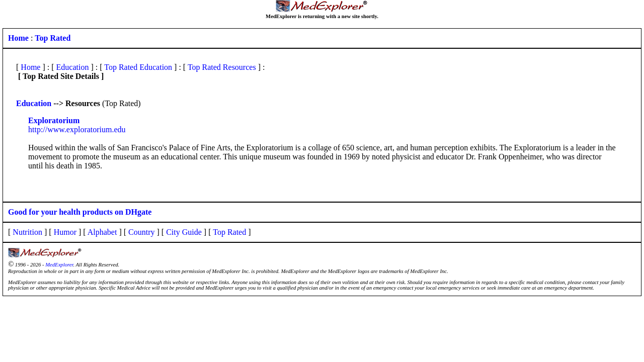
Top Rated (229, 232)
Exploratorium (54, 120)
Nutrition (27, 232)
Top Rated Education (138, 67)
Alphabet (102, 232)
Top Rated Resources (222, 67)
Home (30, 67)
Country (141, 232)
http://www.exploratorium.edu (77, 129)
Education (73, 67)
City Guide (184, 232)
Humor (65, 232)
